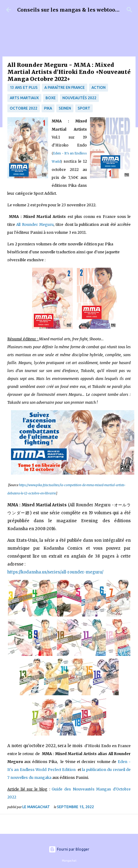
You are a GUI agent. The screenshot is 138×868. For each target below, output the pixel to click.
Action (99, 87)
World (56, 162)
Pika (48, 108)
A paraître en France (65, 87)
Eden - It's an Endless (70, 153)
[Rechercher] (129, 10)
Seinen (65, 108)
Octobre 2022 (24, 108)
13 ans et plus (24, 87)
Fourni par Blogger (69, 849)
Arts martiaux (24, 98)
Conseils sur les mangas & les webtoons (69, 10)
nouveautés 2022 (79, 98)
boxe (51, 98)
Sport (84, 108)
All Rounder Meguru (35, 224)
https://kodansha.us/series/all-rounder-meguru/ (55, 572)
